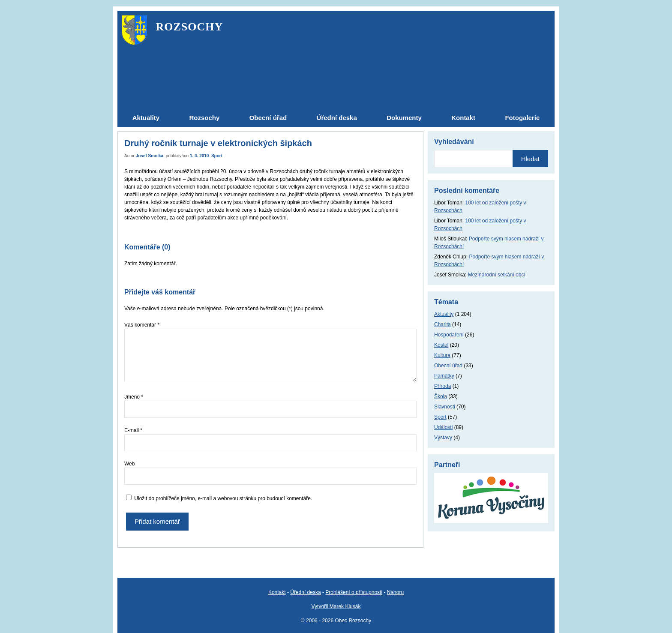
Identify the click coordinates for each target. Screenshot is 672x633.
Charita (442, 324)
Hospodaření (449, 335)
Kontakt (277, 592)
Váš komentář (142, 325)
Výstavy (443, 438)
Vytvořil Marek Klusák (336, 606)
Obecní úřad (448, 366)
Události (443, 427)
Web (129, 464)
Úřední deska (305, 592)
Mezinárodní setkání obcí (497, 275)
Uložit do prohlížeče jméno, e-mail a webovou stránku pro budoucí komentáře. (223, 498)
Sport (217, 156)
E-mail (133, 430)
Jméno (134, 397)
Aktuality (444, 314)
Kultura (442, 355)
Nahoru (395, 592)
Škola (441, 396)
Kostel (441, 345)
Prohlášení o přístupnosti (354, 592)
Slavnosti (445, 407)
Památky (444, 376)
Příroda (442, 386)
